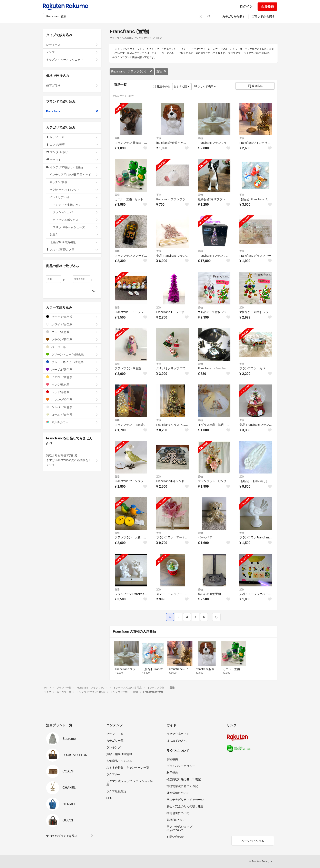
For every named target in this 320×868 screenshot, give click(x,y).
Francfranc (72, 111)
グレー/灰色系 (72, 332)
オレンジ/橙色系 (72, 399)
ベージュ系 (72, 347)
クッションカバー (75, 212)
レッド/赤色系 (72, 392)
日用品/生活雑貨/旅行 (74, 242)
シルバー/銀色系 (72, 407)
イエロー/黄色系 (72, 377)
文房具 (74, 235)
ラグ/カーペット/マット (74, 190)
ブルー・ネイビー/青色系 (72, 362)
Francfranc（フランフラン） (132, 71)
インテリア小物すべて (75, 205)
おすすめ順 (182, 86)
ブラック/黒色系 (72, 317)
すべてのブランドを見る (62, 836)
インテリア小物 (74, 197)
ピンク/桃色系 (72, 385)
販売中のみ (162, 86)
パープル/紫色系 (72, 369)
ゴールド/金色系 (72, 415)
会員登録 (267, 6)
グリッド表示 (205, 86)
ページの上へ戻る (253, 841)
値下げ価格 (72, 86)
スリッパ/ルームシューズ (75, 227)
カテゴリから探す (234, 17)
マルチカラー (72, 422)
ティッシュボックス (75, 220)
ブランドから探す (263, 17)
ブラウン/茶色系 (72, 339)
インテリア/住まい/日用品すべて (74, 175)
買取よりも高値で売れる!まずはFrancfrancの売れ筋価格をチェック (72, 460)
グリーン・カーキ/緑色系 (72, 354)
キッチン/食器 (74, 182)
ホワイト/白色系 (72, 324)
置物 (161, 71)
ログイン (246, 6)
